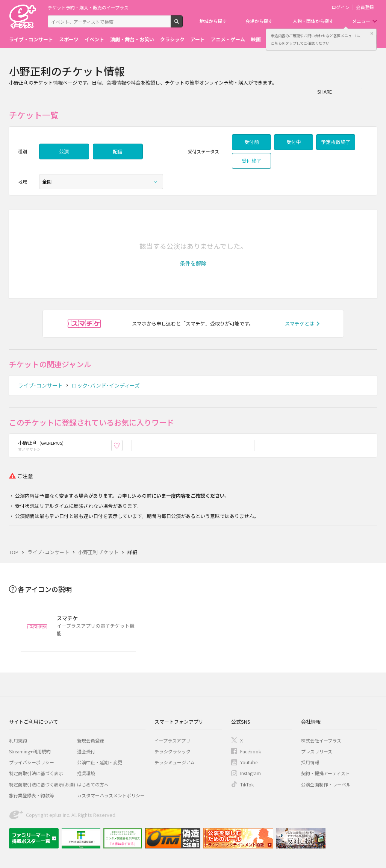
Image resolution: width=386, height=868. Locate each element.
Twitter (357, 91)
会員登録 (365, 7)
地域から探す (213, 21)
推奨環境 (86, 773)
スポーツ (69, 39)
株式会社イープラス (321, 740)
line (372, 91)
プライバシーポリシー (32, 762)
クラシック (172, 39)
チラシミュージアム (175, 762)
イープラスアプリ (172, 740)
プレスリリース (317, 751)
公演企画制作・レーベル (326, 784)
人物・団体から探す (313, 21)
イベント (94, 39)
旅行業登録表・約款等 (32, 795)
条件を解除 (193, 263)
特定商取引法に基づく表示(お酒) (42, 784)
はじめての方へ (93, 784)
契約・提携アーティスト (325, 773)
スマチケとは (300, 323)
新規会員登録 (91, 740)
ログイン (341, 7)
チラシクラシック (173, 751)
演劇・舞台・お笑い (132, 39)
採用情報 (310, 762)
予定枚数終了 (336, 142)
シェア (342, 91)
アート (198, 39)
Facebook (251, 751)
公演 (64, 151)
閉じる (372, 33)
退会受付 (86, 751)
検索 (182, 24)
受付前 (252, 142)
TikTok (247, 784)
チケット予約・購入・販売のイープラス (88, 7)
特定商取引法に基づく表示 (36, 773)
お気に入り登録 (122, 445)
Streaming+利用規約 (30, 751)
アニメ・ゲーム (228, 39)
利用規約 (18, 740)
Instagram (251, 773)
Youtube (249, 762)
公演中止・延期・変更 (100, 762)
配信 (118, 151)
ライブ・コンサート (31, 39)
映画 (256, 39)
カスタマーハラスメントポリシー (111, 795)
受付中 (294, 142)
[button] (193, 263)
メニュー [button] (361, 21)
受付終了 (251, 161)
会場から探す (259, 21)
